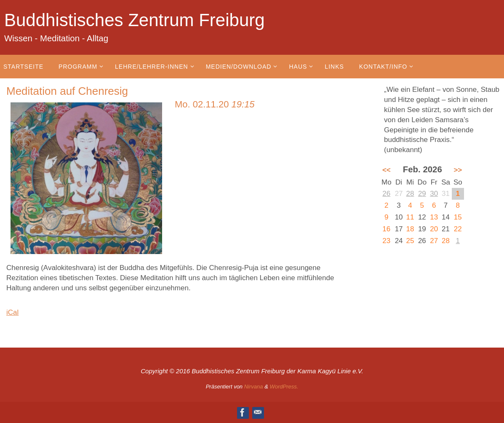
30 (434, 194)
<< (387, 170)
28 (410, 194)
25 (410, 241)
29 (422, 194)
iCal (12, 312)
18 (410, 229)
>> (458, 170)
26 (386, 194)
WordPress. (284, 387)
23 (386, 241)
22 (458, 229)
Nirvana (254, 387)
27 (434, 241)
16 (386, 229)
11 (410, 217)
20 (434, 229)
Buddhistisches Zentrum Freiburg (135, 20)
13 (434, 217)
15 (458, 217)
